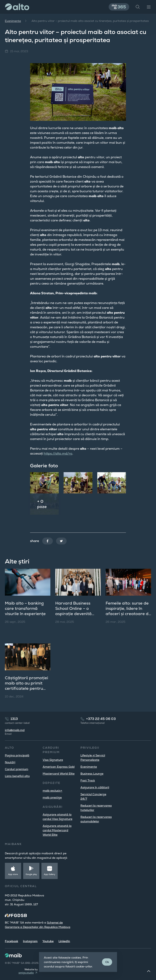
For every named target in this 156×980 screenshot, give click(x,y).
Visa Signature (53, 760)
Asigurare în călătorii (95, 787)
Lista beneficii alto (17, 776)
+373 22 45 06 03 (101, 719)
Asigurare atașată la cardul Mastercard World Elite (57, 830)
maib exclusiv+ (53, 791)
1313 (14, 719)
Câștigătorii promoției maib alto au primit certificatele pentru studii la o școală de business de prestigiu (27, 688)
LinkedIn (64, 941)
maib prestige (52, 797)
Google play (31, 874)
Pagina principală (17, 755)
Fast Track (88, 780)
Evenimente (13, 21)
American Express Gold (59, 767)
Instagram (30, 941)
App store (13, 874)
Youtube (48, 941)
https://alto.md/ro (58, 453)
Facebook (11, 941)
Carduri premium (17, 769)
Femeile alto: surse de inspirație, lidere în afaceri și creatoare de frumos (128, 611)
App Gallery (50, 874)
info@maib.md (15, 730)
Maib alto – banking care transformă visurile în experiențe (25, 608)
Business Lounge (92, 774)
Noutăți (10, 762)
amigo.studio (26, 973)
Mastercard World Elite (59, 774)
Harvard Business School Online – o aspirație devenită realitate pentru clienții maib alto (78, 614)
